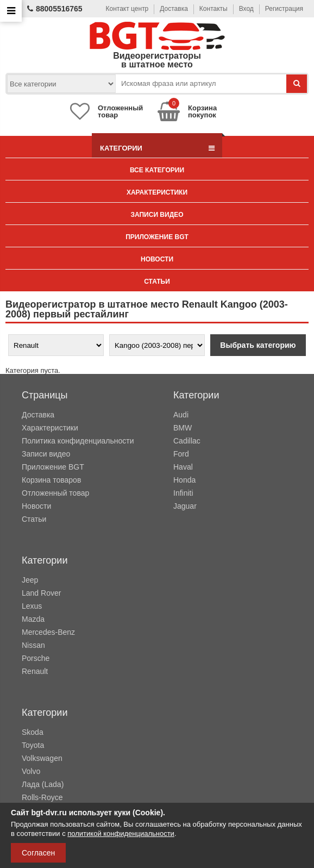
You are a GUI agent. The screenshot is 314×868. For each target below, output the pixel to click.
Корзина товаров (51, 480)
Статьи (157, 282)
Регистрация (284, 9)
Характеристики (157, 192)
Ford (181, 454)
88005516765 (55, 9)
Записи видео (157, 215)
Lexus (32, 606)
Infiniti (183, 493)
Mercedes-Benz (48, 632)
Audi (181, 415)
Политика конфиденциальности (78, 441)
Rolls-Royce (42, 797)
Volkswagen (42, 758)
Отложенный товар (55, 493)
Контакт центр (127, 9)
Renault (35, 671)
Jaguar (185, 506)
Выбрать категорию (258, 345)
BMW (183, 428)
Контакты (213, 9)
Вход (246, 9)
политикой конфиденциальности (121, 833)
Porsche (36, 658)
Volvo (31, 771)
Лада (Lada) (43, 784)
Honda (184, 480)
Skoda (33, 732)
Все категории (157, 170)
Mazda (33, 619)
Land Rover (41, 593)
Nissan (33, 645)
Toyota (33, 745)
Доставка (174, 9)
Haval (183, 467)
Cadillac (187, 441)
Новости (157, 259)
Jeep (30, 580)
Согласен (38, 853)
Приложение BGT (157, 237)
